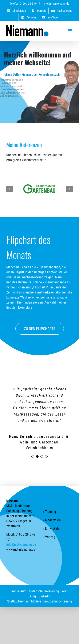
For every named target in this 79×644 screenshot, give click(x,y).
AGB (65, 585)
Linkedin (45, 590)
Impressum (19, 585)
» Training (49, 505)
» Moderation (52, 514)
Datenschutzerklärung (44, 585)
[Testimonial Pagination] (33, 450)
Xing (33, 590)
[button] (9, 189)
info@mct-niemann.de (56, 4)
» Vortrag (49, 531)
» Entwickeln (51, 522)
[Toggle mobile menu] (70, 31)
